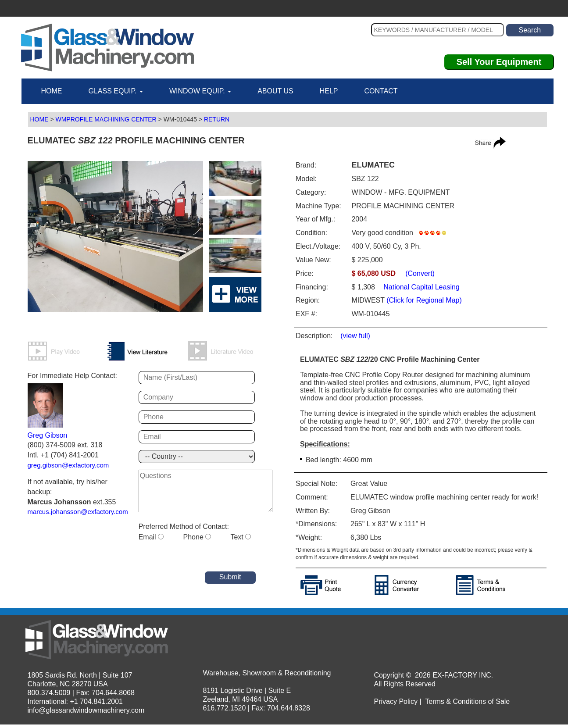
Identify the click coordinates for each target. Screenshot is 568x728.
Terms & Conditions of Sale (467, 701)
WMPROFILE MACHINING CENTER (106, 119)
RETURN (217, 119)
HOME (52, 91)
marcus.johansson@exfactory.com (78, 512)
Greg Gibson (48, 435)
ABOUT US (275, 91)
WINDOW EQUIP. (200, 91)
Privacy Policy (396, 701)
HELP (329, 91)
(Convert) (420, 273)
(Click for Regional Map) (424, 300)
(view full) (355, 336)
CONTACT (381, 91)
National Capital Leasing (421, 287)
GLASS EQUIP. (116, 91)
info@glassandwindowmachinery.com (86, 710)
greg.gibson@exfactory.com (68, 465)
